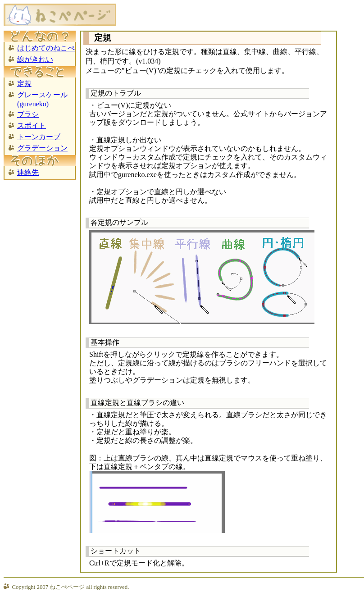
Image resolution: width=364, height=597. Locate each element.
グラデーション (42, 148)
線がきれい (35, 59)
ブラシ (28, 114)
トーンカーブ (39, 137)
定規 (24, 84)
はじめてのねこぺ (46, 48)
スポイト (32, 125)
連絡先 (28, 172)
